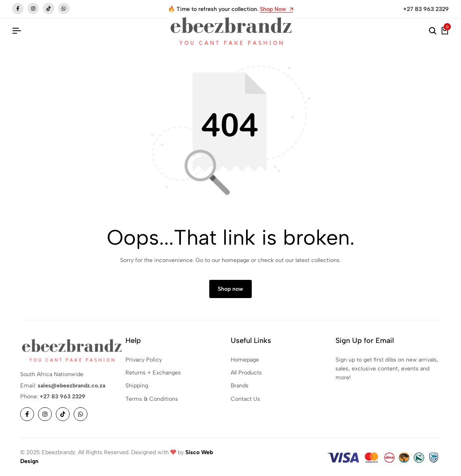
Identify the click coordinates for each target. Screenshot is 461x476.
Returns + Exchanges (153, 373)
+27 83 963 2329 (426, 9)
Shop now (230, 289)
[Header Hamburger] (17, 31)
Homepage (245, 360)
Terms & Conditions (152, 399)
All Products (246, 373)
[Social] (27, 415)
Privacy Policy (144, 360)
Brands (240, 386)
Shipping (137, 386)
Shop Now (276, 10)
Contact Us (245, 399)
